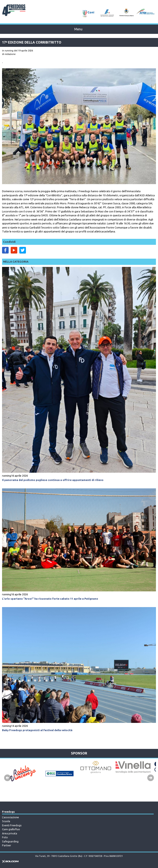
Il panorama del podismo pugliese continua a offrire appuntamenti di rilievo (53, 480)
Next (151, 778)
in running (8, 51)
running (7, 476)
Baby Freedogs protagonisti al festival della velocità (37, 730)
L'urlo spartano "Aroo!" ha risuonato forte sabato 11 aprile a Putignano (50, 599)
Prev (7, 778)
